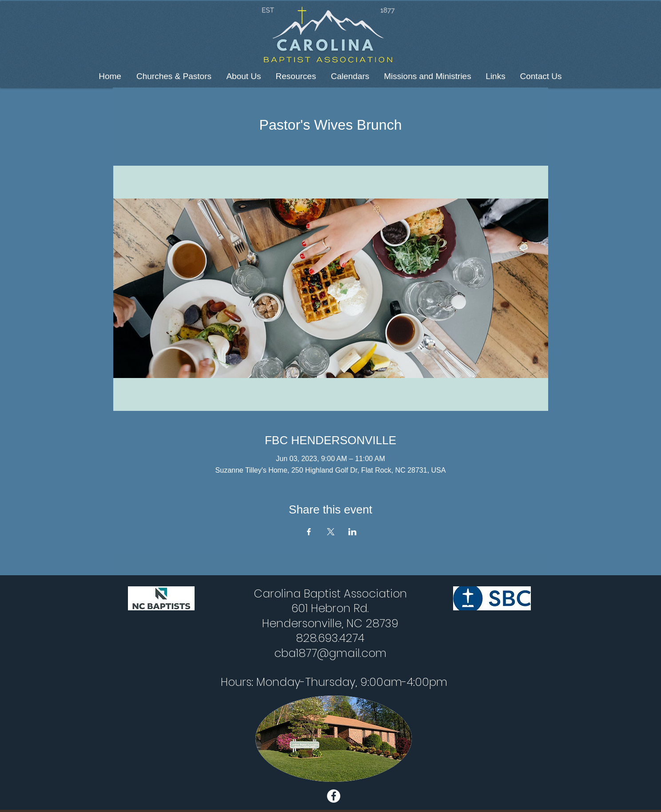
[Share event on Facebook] (309, 532)
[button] (174, 76)
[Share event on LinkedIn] (352, 532)
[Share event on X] (331, 532)
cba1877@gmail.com (330, 653)
